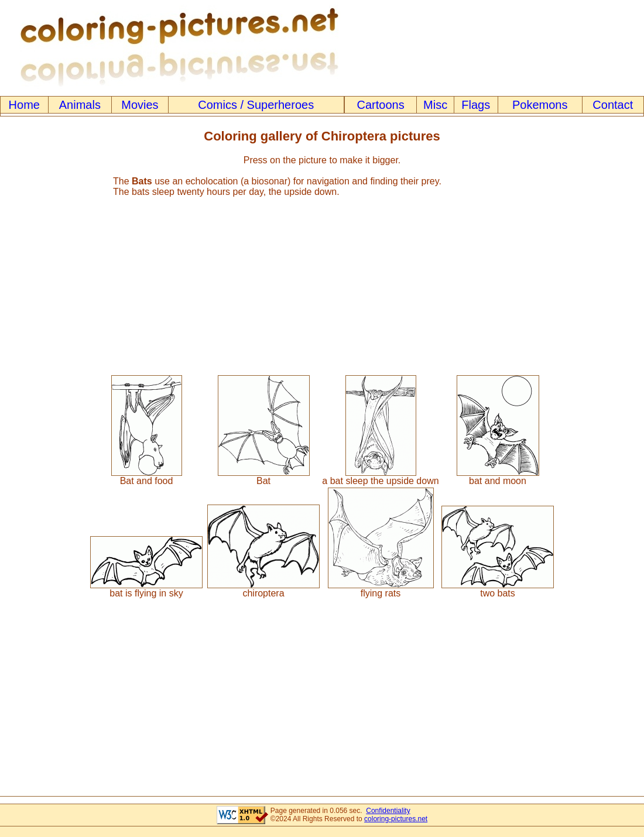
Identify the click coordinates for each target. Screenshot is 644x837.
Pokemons (540, 105)
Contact (613, 105)
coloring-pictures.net (396, 819)
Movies (140, 105)
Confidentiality (388, 811)
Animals (80, 105)
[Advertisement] (322, 281)
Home (24, 105)
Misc (435, 105)
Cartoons (381, 105)
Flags (476, 105)
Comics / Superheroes (256, 105)
